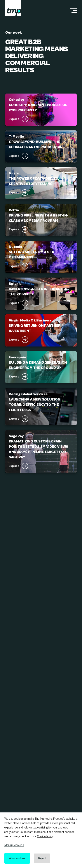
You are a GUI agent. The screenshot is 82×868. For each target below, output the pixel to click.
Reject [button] (42, 858)
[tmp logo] (13, 8)
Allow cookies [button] (17, 858)
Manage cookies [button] (14, 845)
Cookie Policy (45, 836)
